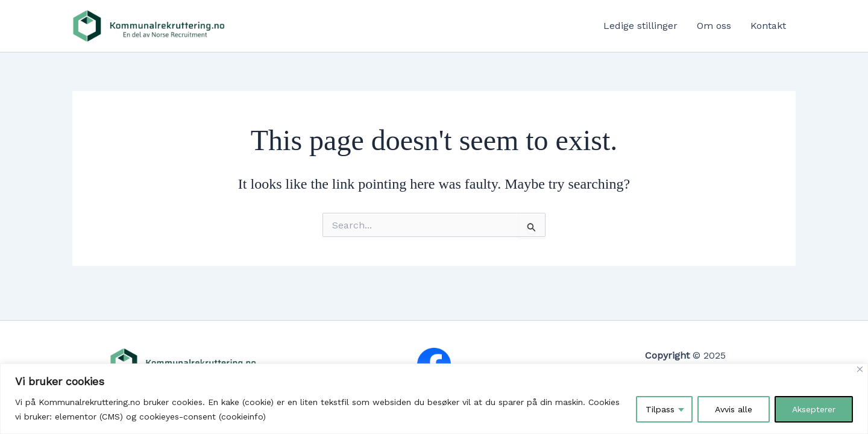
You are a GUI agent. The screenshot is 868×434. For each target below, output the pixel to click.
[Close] (860, 369)
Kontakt (768, 26)
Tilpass (660, 409)
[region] (434, 399)
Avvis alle (734, 409)
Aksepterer (814, 409)
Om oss (714, 26)
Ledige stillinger (640, 26)
